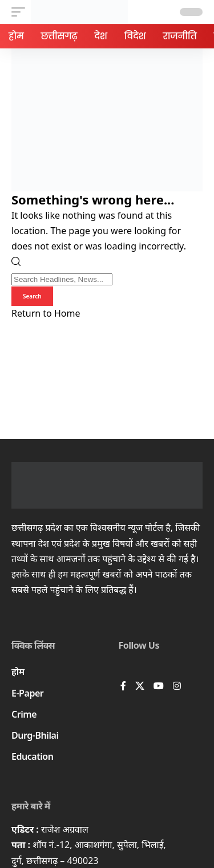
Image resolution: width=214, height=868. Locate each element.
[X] (140, 687)
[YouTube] (159, 687)
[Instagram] (177, 687)
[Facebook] (123, 687)
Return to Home (46, 313)
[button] (21, 12)
